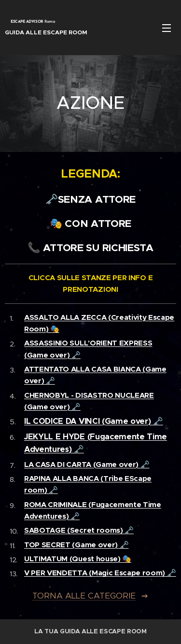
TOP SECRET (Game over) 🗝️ (76, 545)
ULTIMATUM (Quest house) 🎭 (78, 559)
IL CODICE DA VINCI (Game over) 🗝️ (94, 421)
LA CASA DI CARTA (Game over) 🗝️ (87, 464)
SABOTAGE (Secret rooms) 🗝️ (79, 530)
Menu (167, 28)
